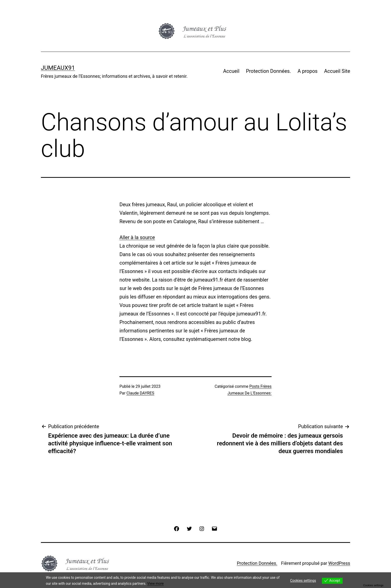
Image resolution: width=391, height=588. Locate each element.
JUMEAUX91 (58, 68)
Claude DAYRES (140, 393)
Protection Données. (268, 71)
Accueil (231, 71)
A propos (307, 71)
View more (155, 584)
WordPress (339, 563)
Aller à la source (137, 237)
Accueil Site (337, 71)
